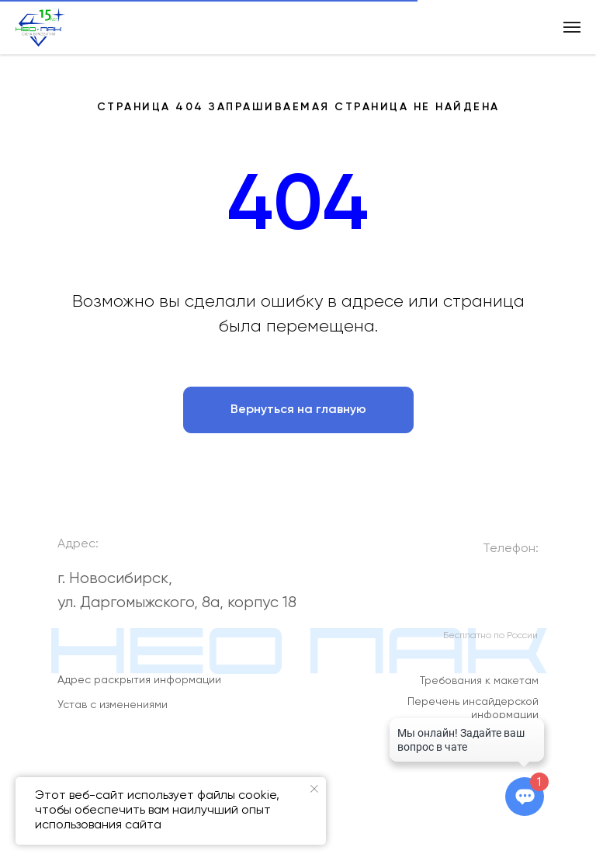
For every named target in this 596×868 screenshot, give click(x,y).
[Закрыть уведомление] (314, 789)
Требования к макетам (479, 687)
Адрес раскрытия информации (139, 686)
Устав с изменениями (113, 710)
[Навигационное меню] (572, 27)
